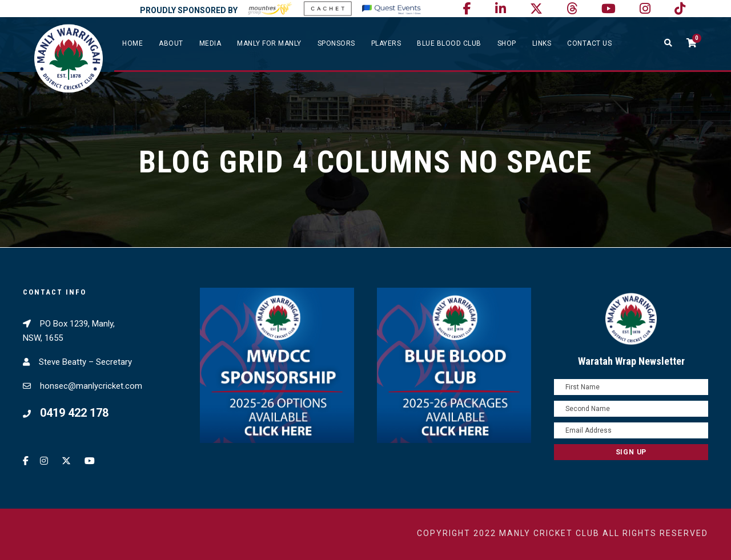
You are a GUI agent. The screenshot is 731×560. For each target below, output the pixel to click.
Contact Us (589, 43)
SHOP (507, 43)
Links (542, 43)
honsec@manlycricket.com (91, 386)
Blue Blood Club (449, 43)
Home (132, 43)
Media (210, 43)
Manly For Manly (269, 43)
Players (386, 43)
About (171, 43)
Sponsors (336, 43)
